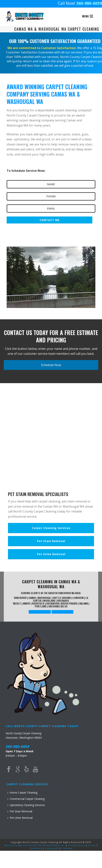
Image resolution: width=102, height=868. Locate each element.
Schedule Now (51, 365)
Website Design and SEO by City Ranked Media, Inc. (35, 845)
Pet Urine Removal (20, 818)
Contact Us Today (40, 612)
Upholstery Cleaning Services (26, 805)
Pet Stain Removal (20, 811)
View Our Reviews (62, 612)
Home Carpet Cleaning (22, 793)
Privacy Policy (76, 845)
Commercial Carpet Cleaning (26, 799)
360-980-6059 (89, 3)
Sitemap (50, 848)
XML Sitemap (65, 848)
